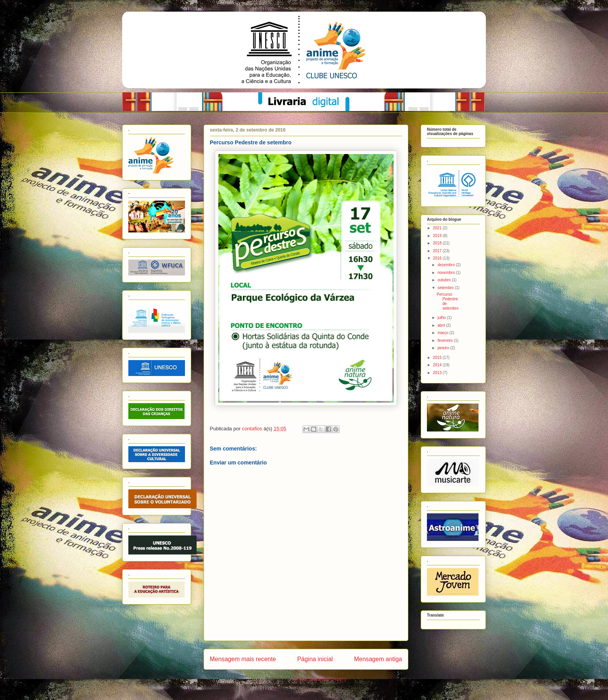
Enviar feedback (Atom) (320, 679)
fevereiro (446, 340)
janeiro (444, 348)
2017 (438, 251)
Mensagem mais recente (243, 659)
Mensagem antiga (378, 659)
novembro (446, 273)
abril (442, 325)
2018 (438, 243)
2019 (438, 236)
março (443, 333)
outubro (445, 280)
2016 (438, 258)
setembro (446, 288)
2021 (438, 228)
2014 (438, 365)
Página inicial (315, 659)
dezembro (446, 265)
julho (442, 318)
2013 (438, 373)
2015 (438, 358)
